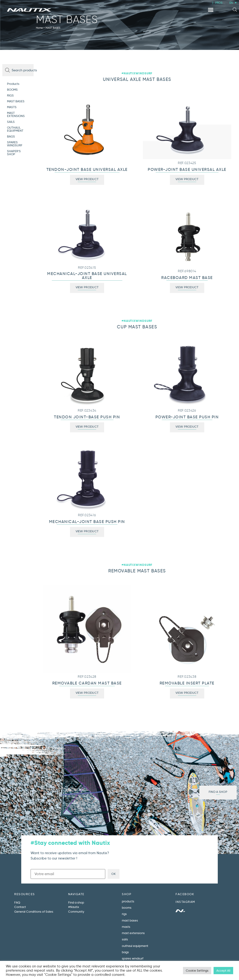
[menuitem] (233, 3)
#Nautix (74, 907)
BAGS (11, 136)
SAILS (11, 122)
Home (39, 28)
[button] (211, 10)
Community (76, 911)
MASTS (12, 107)
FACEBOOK (185, 894)
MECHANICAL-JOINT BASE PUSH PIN (87, 522)
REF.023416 (87, 515)
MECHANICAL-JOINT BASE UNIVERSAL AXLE (87, 276)
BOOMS (12, 89)
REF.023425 (187, 163)
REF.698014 (187, 271)
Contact (20, 907)
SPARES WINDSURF (15, 144)
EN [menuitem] (231, 3)
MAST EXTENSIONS (16, 114)
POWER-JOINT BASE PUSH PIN (187, 417)
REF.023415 (87, 268)
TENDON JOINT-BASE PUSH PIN (87, 417)
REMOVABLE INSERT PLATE (187, 683)
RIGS (10, 95)
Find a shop (76, 902)
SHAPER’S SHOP (14, 153)
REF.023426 (187, 411)
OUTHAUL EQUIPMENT (15, 129)
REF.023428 (87, 677)
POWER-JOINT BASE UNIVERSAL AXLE (187, 170)
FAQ (17, 902)
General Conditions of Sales (34, 911)
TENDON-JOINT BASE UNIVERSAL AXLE (87, 170)
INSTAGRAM (185, 902)
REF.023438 (187, 677)
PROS (219, 3)
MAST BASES (16, 101)
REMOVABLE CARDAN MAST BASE (87, 683)
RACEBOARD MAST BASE (187, 278)
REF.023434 (87, 411)
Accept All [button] (223, 970)
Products (13, 84)
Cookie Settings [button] (197, 970)
